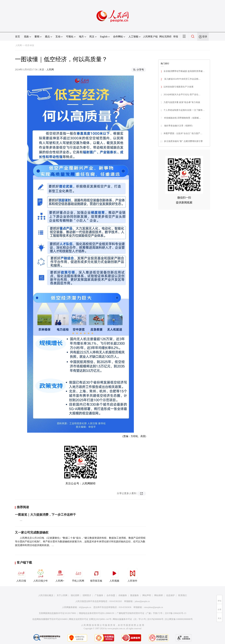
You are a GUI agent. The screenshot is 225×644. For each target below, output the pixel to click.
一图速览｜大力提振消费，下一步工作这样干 (45, 515)
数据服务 (135, 595)
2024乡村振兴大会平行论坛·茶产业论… (182, 95)
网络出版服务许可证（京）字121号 (129, 619)
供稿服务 (123, 595)
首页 (18, 37)
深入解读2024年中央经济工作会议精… (182, 79)
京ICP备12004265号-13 (175, 613)
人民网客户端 (150, 37)
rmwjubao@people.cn (154, 607)
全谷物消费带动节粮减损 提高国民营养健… (184, 71)
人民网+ (60, 575)
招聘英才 (87, 595)
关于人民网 (62, 595)
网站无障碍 (165, 37)
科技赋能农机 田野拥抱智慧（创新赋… (182, 118)
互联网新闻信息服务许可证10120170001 (58, 613)
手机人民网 (78, 575)
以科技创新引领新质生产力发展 (179, 87)
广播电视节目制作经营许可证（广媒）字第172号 (140, 613)
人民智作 (132, 575)
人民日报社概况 (46, 595)
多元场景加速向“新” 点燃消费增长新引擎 (183, 141)
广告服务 (99, 595)
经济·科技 (30, 45)
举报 (176, 37)
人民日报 (21, 575)
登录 (205, 37)
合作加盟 (111, 595)
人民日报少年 (41, 575)
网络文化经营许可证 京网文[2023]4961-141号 (90, 619)
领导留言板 (96, 575)
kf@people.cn (85, 607)
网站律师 (159, 595)
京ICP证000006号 (155, 619)
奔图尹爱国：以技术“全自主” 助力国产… (183, 133)
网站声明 (147, 595)
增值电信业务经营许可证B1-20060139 (96, 613)
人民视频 (114, 575)
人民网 (19, 45)
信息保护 (170, 595)
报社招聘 (75, 595)
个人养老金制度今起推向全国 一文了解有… (184, 110)
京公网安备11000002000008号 (179, 619)
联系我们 (182, 595)
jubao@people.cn (142, 601)
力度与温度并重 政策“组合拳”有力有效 (182, 102)
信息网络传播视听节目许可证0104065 (50, 619)
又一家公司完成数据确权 (32, 532)
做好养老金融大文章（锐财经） (179, 126)
